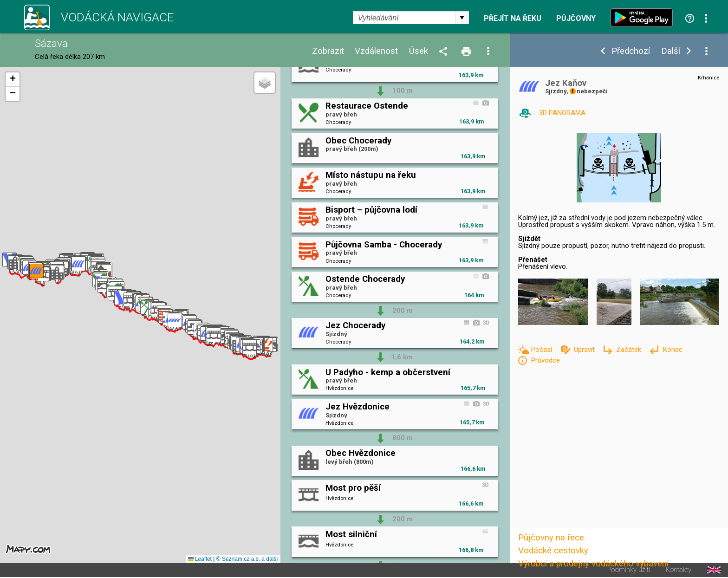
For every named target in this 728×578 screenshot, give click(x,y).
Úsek (419, 51)
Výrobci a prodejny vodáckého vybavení (593, 564)
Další (671, 51)
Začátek (630, 350)
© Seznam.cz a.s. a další (247, 559)
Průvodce (545, 360)
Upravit (585, 350)
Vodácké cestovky (553, 551)
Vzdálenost (376, 51)
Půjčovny (576, 19)
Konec (673, 350)
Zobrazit (328, 51)
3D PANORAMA (562, 113)
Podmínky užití (629, 570)
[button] (266, 347)
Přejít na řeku (513, 19)
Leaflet (200, 559)
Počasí (542, 350)
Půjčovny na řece (551, 538)
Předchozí (631, 51)
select (462, 18)
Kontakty (679, 570)
